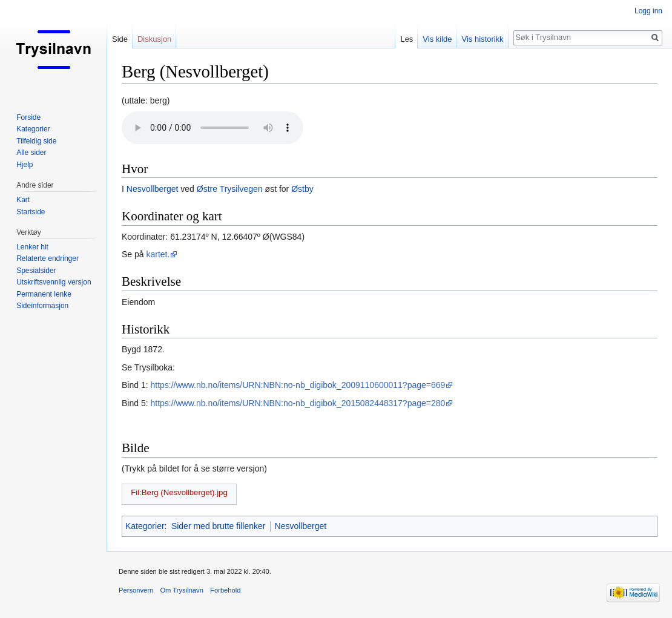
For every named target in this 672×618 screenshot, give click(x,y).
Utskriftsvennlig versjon (54, 282)
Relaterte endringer (48, 258)
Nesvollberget (153, 189)
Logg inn (648, 11)
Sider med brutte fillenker (219, 526)
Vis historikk (483, 39)
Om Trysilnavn (182, 590)
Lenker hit (32, 247)
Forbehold (225, 590)
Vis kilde (437, 39)
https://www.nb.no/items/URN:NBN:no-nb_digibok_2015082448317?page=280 (298, 403)
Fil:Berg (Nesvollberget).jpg (179, 492)
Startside (31, 212)
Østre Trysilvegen (230, 189)
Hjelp (25, 165)
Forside (28, 117)
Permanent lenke (44, 294)
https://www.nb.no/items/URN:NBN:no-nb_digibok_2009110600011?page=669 (298, 385)
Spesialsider (36, 271)
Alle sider (31, 153)
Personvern (136, 590)
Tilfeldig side (36, 141)
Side (120, 39)
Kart (23, 200)
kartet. (158, 254)
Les (407, 39)
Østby (302, 189)
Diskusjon (154, 39)
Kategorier (145, 526)
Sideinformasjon (42, 306)
